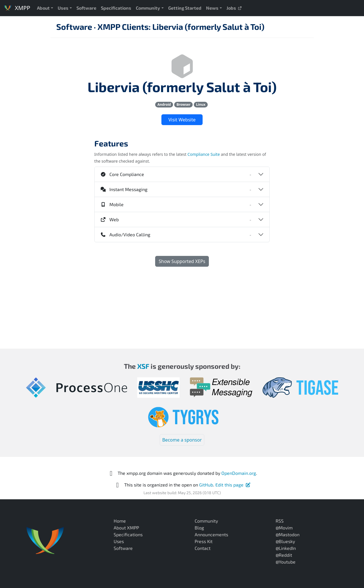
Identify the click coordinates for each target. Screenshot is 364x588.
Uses (63, 8)
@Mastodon (288, 534)
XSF (143, 366)
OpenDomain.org (239, 473)
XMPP (17, 8)
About (43, 8)
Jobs (234, 8)
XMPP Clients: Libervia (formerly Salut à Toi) (181, 27)
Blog (199, 528)
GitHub (206, 485)
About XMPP (126, 528)
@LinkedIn (286, 548)
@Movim (284, 528)
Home (120, 521)
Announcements (211, 534)
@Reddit (284, 555)
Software (86, 8)
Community (148, 8)
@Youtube (286, 562)
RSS (280, 521)
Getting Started (185, 8)
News (212, 8)
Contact (203, 548)
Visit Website (182, 120)
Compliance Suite (204, 154)
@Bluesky (285, 541)
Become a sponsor (182, 440)
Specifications (116, 8)
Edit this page (233, 485)
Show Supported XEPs (182, 261)
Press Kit (204, 541)
